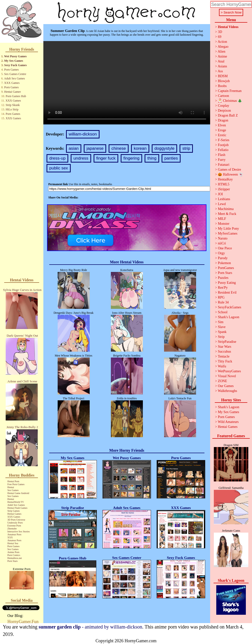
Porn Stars (12, 561)
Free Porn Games (16, 484)
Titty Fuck (225, 361)
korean (140, 148)
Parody (223, 258)
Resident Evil (227, 292)
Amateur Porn (14, 534)
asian (74, 148)
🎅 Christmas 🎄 (230, 101)
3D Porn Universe (16, 520)
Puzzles (223, 278)
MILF (222, 219)
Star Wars (224, 347)
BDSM (223, 76)
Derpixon (224, 111)
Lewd (222, 204)
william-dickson (83, 134)
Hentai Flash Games (17, 508)
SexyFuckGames (229, 307)
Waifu (222, 366)
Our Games (226, 386)
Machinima (226, 209)
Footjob (223, 145)
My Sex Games (14, 61)
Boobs (222, 86)
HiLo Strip (12, 109)
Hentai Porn (13, 481)
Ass (220, 71)
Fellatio (223, 150)
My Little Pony (228, 229)
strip (186, 148)
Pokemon (224, 263)
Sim (221, 322)
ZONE (222, 381)
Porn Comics (14, 555)
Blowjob (224, 81)
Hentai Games (14, 514)
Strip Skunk (13, 105)
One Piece (225, 248)
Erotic (222, 135)
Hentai (11, 487)
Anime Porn (13, 552)
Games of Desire (229, 170)
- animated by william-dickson (91, 627)
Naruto (223, 238)
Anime (222, 56)
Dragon (223, 120)
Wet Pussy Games (15, 56)
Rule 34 (223, 302)
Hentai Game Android (18, 493)
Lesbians (224, 199)
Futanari (224, 165)
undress (81, 158)
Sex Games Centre (15, 74)
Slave (222, 327)
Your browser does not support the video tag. (127, 83)
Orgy (221, 253)
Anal (221, 61)
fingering (131, 158)
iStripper (224, 189)
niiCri (222, 243)
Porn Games (11, 70)
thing (152, 158)
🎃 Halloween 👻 (230, 174)
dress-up (57, 158)
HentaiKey (225, 179)
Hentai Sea (13, 543)
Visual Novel (227, 376)
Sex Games (13, 490)
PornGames (226, 268)
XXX (10, 537)
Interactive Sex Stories (19, 532)
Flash (221, 155)
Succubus (224, 352)
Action (222, 42)
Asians (222, 66)
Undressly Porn (15, 523)
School (223, 312)
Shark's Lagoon (228, 317)
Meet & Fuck (227, 214)
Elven (222, 125)
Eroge (222, 130)
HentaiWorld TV (16, 502)
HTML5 (224, 184)
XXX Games (12, 83)
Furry (222, 160)
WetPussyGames (229, 371)
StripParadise (227, 342)
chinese (119, 148)
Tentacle (224, 356)
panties (171, 158)
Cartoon (223, 96)
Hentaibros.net (15, 558)
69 (219, 37)
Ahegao (223, 47)
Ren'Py (223, 288)
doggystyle (164, 148)
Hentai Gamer (13, 92)
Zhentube (12, 529)
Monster (224, 224)
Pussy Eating (227, 283)
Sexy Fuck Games (15, 65)
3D (220, 32)
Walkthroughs (227, 391)
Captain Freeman (230, 91)
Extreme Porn (14, 526)
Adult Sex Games (14, 78)
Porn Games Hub (16, 96)
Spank (222, 332)
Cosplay (223, 106)
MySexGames (227, 233)
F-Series (224, 140)
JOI (220, 194)
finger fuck (106, 158)
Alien (222, 52)
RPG (221, 297)
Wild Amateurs (228, 422)
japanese (95, 148)
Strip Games (14, 511)
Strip (221, 337)
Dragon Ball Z (228, 115)
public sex (59, 168)
